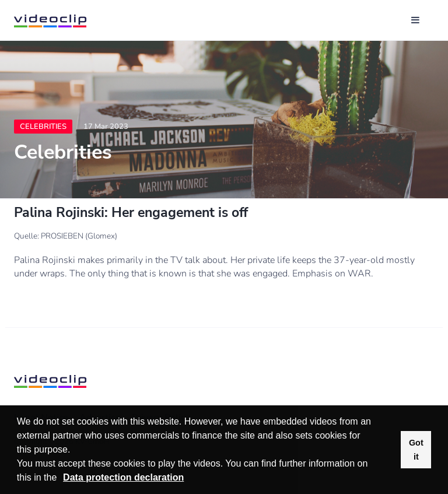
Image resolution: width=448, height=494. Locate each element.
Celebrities (43, 127)
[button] (61, 479)
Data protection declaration (123, 477)
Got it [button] (416, 450)
